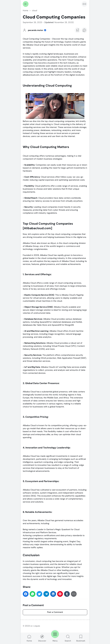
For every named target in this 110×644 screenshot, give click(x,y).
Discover (42, 638)
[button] (26, 594)
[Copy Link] (84, 4)
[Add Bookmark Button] (77, 30)
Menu (55, 636)
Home (29, 638)
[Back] (26, 4)
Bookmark (81, 638)
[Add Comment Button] (84, 30)
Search (68, 638)
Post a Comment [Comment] (55, 612)
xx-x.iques (35, 626)
